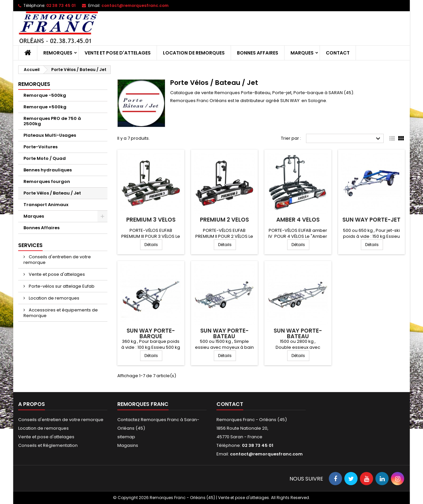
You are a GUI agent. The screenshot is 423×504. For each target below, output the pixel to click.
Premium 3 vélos (151, 220)
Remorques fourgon (47, 181)
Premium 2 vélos (224, 220)
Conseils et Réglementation (48, 445)
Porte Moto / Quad (45, 158)
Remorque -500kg (45, 95)
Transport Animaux (46, 205)
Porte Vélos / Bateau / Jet (52, 193)
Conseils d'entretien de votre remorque (57, 260)
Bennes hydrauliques (48, 170)
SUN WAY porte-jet (371, 220)
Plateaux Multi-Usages (50, 135)
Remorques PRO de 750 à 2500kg (52, 121)
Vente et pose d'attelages (118, 53)
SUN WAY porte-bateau (224, 333)
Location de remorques (194, 53)
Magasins (128, 445)
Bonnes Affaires (258, 53)
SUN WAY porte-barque (151, 333)
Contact (338, 53)
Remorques (58, 53)
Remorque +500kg (45, 107)
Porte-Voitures (40, 147)
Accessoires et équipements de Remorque (61, 313)
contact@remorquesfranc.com (135, 5)
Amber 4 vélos (298, 220)
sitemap (126, 437)
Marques (302, 53)
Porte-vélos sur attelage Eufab (61, 286)
